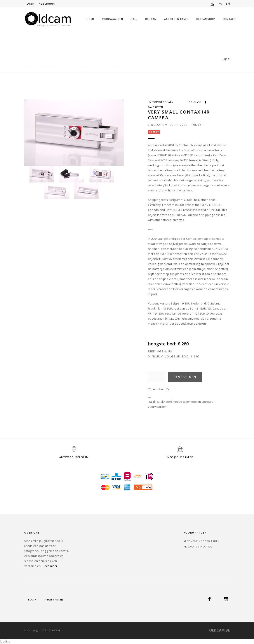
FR (220, 3)
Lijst (226, 59)
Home (91, 19)
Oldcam (151, 19)
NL (212, 3)
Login (30, 3)
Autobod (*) (160, 389)
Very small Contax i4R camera (97, 59)
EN (228, 3)
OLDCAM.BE (219, 630)
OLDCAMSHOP (205, 19)
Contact (229, 19)
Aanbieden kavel (176, 19)
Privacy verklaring (198, 547)
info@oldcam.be (180, 457)
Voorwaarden (113, 19)
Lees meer (50, 566)
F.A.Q (134, 19)
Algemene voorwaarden (202, 541)
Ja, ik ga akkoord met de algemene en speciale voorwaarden (181, 404)
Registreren (47, 3)
